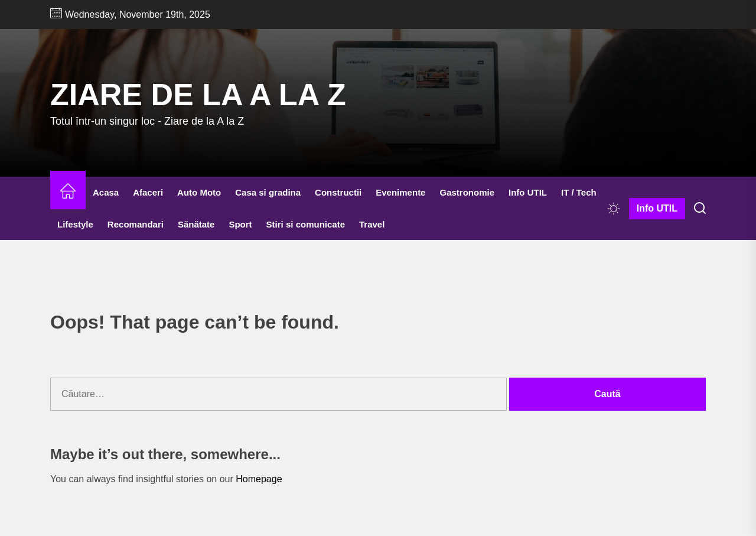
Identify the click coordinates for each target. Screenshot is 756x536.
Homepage (259, 479)
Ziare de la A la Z (198, 95)
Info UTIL (528, 192)
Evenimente (400, 192)
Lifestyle (75, 224)
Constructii (338, 192)
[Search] (700, 209)
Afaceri (148, 192)
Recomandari (136, 224)
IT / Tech (579, 192)
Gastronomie (467, 192)
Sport (240, 224)
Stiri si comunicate (306, 224)
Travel (372, 224)
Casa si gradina (268, 192)
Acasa (106, 192)
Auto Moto (199, 192)
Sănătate (196, 224)
